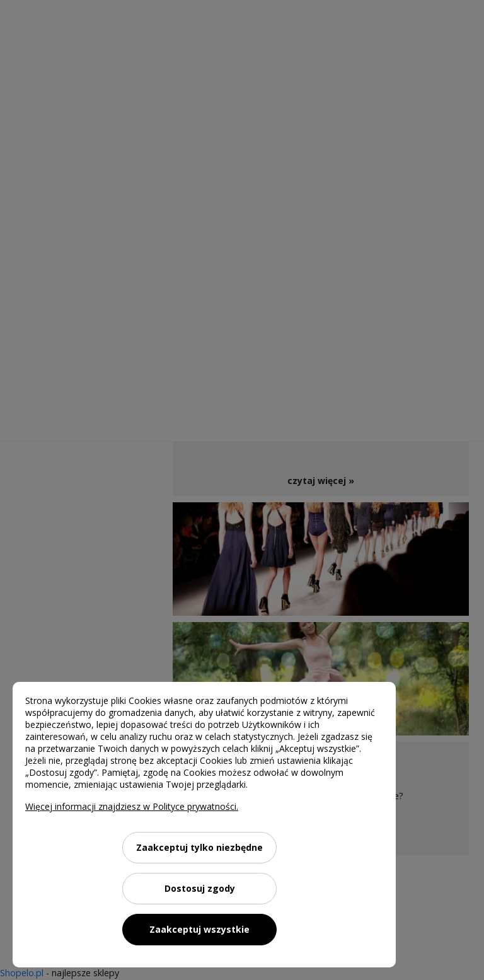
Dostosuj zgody (200, 888)
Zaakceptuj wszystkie (199, 929)
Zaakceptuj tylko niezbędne (199, 847)
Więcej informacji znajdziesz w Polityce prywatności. (132, 806)
